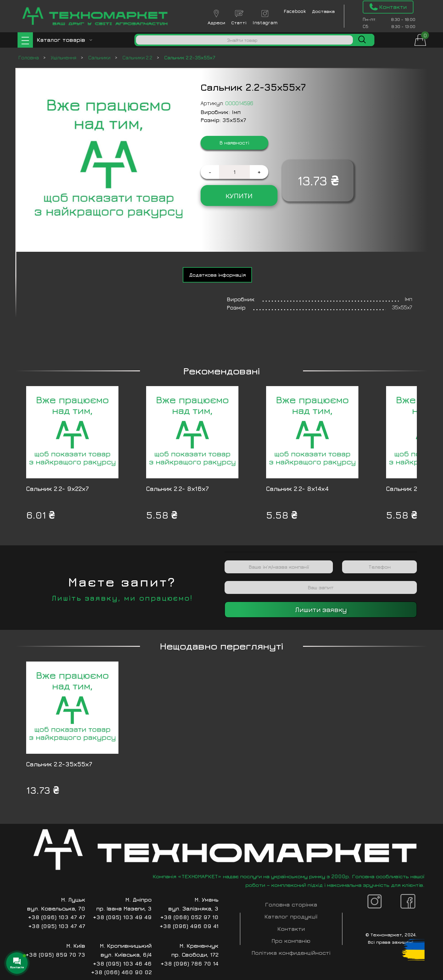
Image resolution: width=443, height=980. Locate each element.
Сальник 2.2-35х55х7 (59, 764)
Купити (239, 196)
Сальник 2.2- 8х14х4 (297, 489)
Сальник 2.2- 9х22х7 (58, 489)
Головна (29, 57)
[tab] (217, 275)
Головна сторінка (291, 905)
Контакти (291, 929)
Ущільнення (64, 57)
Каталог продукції (291, 917)
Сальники (100, 57)
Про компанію (291, 941)
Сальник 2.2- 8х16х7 (178, 489)
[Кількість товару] (234, 172)
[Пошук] (244, 40)
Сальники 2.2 (138, 57)
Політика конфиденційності (291, 953)
